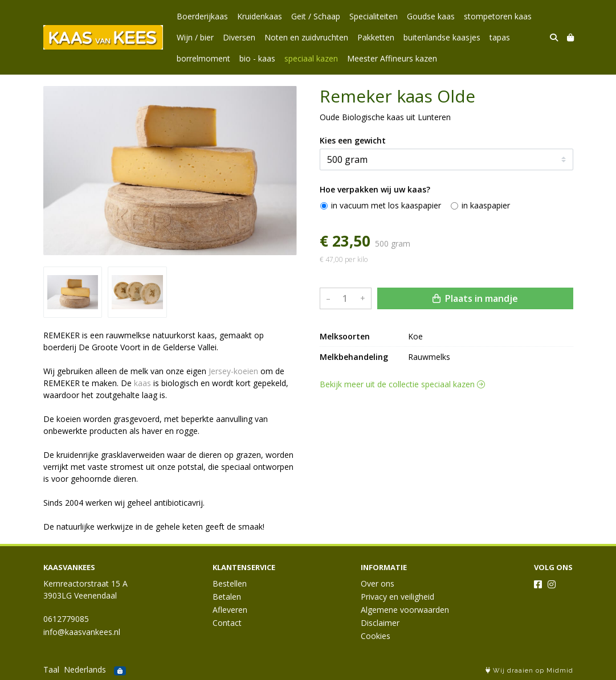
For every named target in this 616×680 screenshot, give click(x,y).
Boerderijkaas (202, 16)
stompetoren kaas (498, 16)
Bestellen (230, 583)
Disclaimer (380, 623)
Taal (51, 669)
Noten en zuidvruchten (306, 37)
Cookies (376, 636)
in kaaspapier (486, 205)
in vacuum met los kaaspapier (386, 205)
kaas (142, 383)
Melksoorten (345, 336)
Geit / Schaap (316, 16)
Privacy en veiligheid (397, 597)
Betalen (227, 597)
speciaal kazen (311, 58)
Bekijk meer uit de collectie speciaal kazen (402, 384)
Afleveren (230, 610)
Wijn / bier (195, 37)
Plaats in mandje (475, 298)
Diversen (239, 37)
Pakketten (376, 37)
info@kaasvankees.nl (82, 632)
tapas (500, 37)
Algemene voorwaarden (405, 610)
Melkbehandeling (354, 357)
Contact (227, 623)
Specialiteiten (374, 16)
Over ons (378, 583)
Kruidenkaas (260, 16)
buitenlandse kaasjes (442, 37)
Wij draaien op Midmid (529, 671)
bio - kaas (257, 58)
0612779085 (66, 619)
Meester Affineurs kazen (392, 58)
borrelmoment (203, 58)
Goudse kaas (431, 16)
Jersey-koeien (233, 371)
